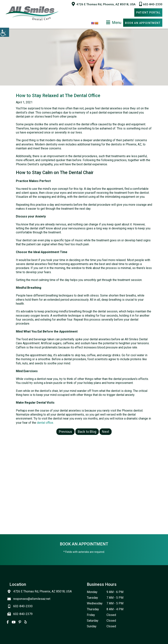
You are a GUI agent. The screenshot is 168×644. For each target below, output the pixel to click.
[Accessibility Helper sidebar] (5, 32)
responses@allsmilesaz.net (30, 599)
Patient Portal (148, 13)
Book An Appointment (143, 23)
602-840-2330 (151, 4)
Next (106, 432)
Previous (65, 432)
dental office (45, 423)
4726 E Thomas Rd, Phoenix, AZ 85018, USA (104, 4)
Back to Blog (87, 432)
